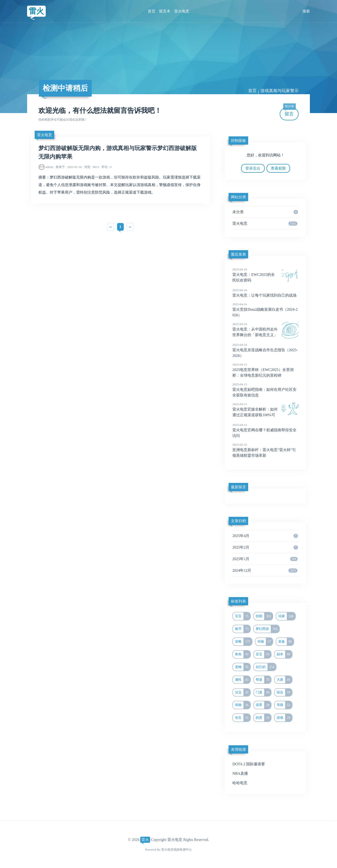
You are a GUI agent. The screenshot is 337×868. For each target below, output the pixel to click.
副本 (284, 654)
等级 (284, 705)
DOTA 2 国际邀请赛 (249, 764)
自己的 (266, 667)
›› (130, 227)
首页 (152, 11)
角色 (243, 654)
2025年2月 (265, 547)
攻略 (243, 642)
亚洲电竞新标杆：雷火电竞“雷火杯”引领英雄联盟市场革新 (265, 450)
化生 (243, 718)
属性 (243, 680)
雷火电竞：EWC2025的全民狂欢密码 (265, 275)
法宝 (243, 693)
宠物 (243, 667)
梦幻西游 (267, 629)
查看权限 (278, 168)
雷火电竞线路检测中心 (177, 850)
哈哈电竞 (240, 783)
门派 (263, 693)
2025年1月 (265, 559)
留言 (289, 112)
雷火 (36, 11)
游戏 (284, 718)
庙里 (263, 705)
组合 (284, 693)
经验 (265, 642)
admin (49, 167)
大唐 (284, 680)
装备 (286, 642)
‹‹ (111, 227)
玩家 (287, 616)
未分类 (265, 212)
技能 (264, 616)
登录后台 (253, 168)
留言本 (165, 11)
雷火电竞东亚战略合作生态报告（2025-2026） (265, 350)
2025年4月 (265, 536)
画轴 (243, 705)
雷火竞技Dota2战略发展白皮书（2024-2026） (265, 310)
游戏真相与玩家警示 (279, 91)
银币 (243, 629)
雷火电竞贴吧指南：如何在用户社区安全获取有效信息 (265, 390)
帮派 (263, 680)
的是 (263, 718)
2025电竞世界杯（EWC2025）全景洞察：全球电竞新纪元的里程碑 (265, 370)
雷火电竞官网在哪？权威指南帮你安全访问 (265, 430)
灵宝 (263, 654)
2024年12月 (265, 571)
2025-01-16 (69, 167)
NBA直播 (240, 773)
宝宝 (243, 616)
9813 (92, 167)
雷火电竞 (182, 11)
